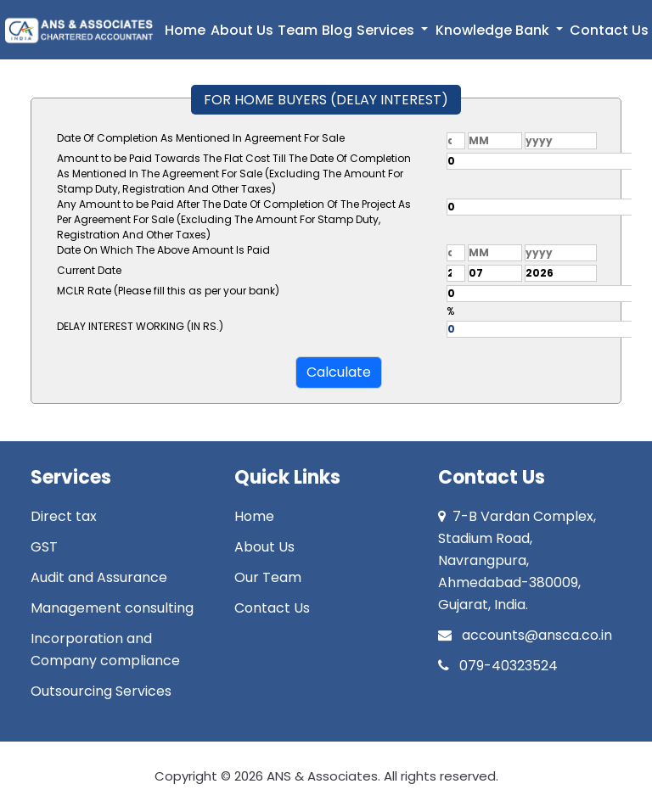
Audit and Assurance (99, 577)
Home (185, 30)
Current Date (89, 270)
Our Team (268, 577)
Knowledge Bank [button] (494, 30)
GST (44, 547)
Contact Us (609, 30)
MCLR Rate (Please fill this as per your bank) (168, 291)
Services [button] (387, 30)
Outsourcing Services (101, 691)
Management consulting (112, 608)
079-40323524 (498, 666)
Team (298, 30)
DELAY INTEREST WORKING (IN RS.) (140, 326)
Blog (337, 30)
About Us (242, 30)
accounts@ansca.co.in (525, 635)
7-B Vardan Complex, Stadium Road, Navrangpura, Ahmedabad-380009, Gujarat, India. (517, 560)
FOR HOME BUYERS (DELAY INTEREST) (326, 100)
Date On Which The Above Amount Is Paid (163, 250)
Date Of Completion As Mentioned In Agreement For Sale (201, 138)
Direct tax (64, 516)
